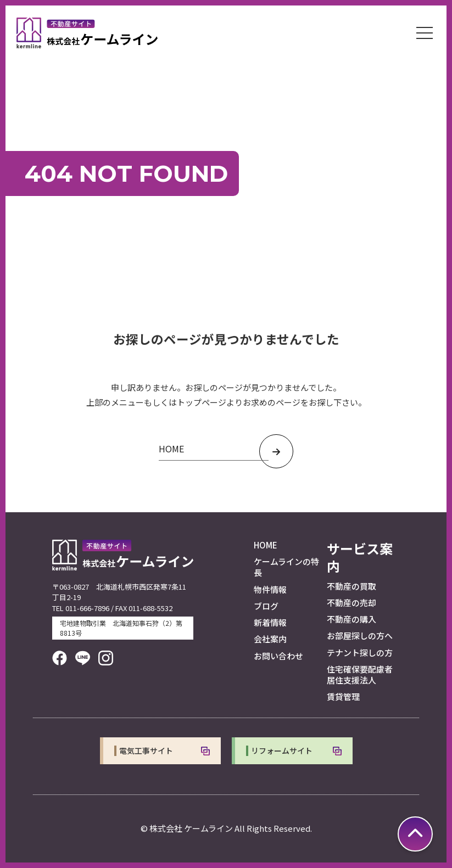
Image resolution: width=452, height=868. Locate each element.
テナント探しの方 (360, 653)
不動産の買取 (351, 586)
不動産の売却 (351, 603)
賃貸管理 (343, 696)
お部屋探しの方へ (360, 635)
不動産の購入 (351, 619)
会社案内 (270, 639)
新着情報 (270, 622)
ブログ (266, 606)
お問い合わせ (278, 656)
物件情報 (270, 589)
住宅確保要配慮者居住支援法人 (360, 674)
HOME (266, 545)
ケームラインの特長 (286, 567)
